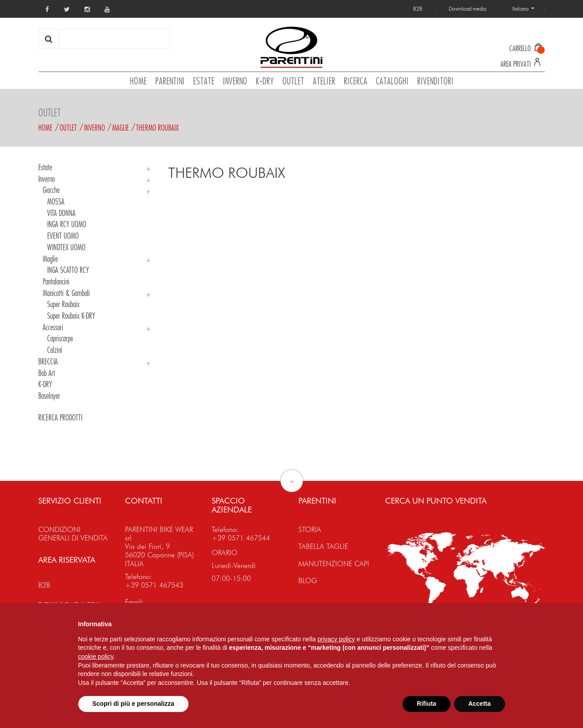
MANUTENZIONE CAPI (334, 564)
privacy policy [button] (336, 639)
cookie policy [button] (96, 656)
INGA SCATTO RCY (68, 270)
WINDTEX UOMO (66, 247)
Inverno (94, 128)
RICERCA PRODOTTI (60, 417)
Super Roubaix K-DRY (71, 316)
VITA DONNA (61, 213)
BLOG (308, 581)
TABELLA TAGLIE (323, 546)
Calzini (55, 350)
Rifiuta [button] (426, 704)
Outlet (68, 128)
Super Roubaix (63, 304)
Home (45, 128)
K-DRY (45, 384)
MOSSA (56, 201)
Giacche (51, 190)
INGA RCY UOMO (67, 224)
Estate (45, 167)
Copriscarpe (60, 338)
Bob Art (47, 373)
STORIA (310, 530)
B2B (44, 585)
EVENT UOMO (63, 236)
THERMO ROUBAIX (157, 128)
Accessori (53, 327)
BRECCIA (48, 361)
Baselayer (49, 396)
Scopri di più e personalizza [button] (133, 704)
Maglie (121, 128)
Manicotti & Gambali (66, 293)
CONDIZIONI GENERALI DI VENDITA (73, 534)
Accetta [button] (480, 704)
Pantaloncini (56, 281)
